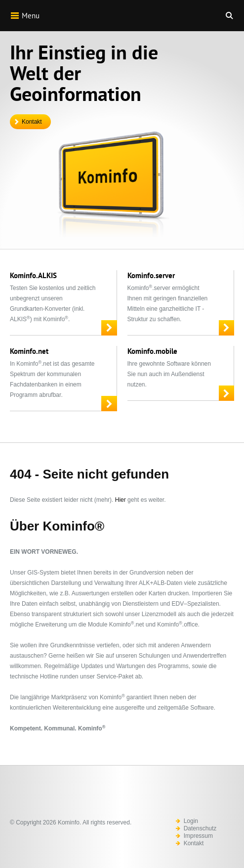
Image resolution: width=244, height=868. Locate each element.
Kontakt (32, 122)
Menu (25, 15)
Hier (121, 500)
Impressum (198, 836)
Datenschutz (200, 828)
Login (191, 821)
